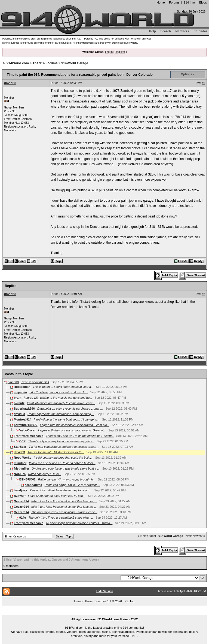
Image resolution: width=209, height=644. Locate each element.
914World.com (18, 63)
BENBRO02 (27, 479)
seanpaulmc (33, 485)
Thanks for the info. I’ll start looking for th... (56, 452)
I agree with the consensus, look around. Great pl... (72, 430)
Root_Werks (23, 458)
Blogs (203, 2)
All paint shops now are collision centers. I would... (79, 523)
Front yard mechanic (29, 436)
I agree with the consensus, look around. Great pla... (75, 425)
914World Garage (75, 63)
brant (18, 398)
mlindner (20, 463)
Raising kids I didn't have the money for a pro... (61, 490)
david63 (10, 83)
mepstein (20, 392)
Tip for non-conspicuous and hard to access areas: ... (64, 447)
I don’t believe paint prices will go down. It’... (59, 392)
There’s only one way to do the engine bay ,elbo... (61, 441)
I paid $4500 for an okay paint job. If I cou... (57, 496)
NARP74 (20, 474)
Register (120, 52)
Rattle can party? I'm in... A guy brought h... (67, 479)
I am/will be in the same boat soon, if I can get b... (67, 419)
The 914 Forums (45, 63)
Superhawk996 (24, 409)
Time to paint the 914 (35, 382)
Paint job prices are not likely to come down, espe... (61, 403)
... (104, 613)
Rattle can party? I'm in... (44, 474)
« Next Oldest (147, 536)
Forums (174, 2)
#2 (203, 294)
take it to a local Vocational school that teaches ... (64, 501)
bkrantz (19, 403)
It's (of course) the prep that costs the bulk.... (63, 458)
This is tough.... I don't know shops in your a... (63, 387)
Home (161, 2)
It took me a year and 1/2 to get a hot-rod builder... (62, 463)
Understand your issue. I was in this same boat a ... (66, 468)
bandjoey (20, 490)
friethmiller (22, 468)
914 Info (189, 2)
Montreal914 (23, 419)
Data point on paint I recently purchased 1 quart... (70, 409)
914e (23, 518)
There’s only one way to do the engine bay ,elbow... (80, 436)
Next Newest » (195, 536)
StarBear (20, 447)
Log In (109, 52)
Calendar (200, 31)
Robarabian (22, 387)
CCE (22, 441)
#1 (203, 83)
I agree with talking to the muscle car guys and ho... (58, 398)
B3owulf (20, 496)
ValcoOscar (27, 430)
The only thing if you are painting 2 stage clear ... (61, 518)
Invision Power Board (88, 601)
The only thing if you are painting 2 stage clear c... (64, 512)
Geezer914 (21, 501)
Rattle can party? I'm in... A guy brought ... (72, 485)
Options (187, 74)
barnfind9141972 (26, 425)
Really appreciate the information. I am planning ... (61, 414)
